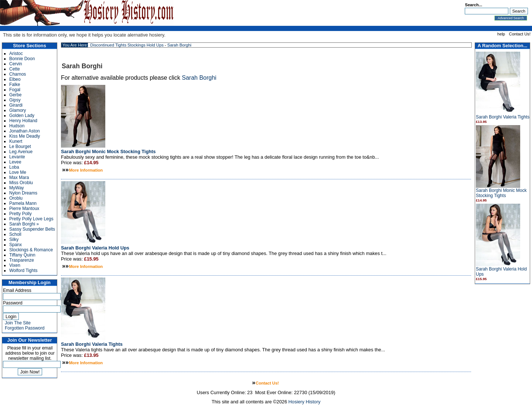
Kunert (16, 141)
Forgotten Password (25, 328)
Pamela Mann (23, 203)
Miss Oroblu (21, 183)
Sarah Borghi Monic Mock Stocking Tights (501, 193)
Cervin (16, 64)
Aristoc (16, 54)
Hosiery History (305, 402)
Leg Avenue (21, 152)
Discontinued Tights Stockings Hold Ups (127, 45)
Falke (15, 85)
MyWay (17, 188)
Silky (14, 240)
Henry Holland (23, 121)
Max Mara (19, 178)
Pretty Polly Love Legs (31, 219)
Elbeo (15, 79)
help (501, 34)
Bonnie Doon (22, 59)
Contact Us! (520, 34)
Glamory (18, 110)
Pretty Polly (21, 214)
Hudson (17, 126)
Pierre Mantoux (24, 209)
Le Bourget (20, 147)
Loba (14, 167)
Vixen (15, 265)
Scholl (15, 234)
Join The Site (18, 323)
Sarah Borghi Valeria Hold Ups (95, 248)
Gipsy (15, 100)
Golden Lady (22, 116)
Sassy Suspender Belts (32, 229)
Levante (17, 157)
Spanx (16, 245)
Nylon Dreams (23, 193)
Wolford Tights (23, 271)
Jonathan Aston (25, 131)
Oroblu (16, 198)
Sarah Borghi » (24, 224)
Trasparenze (22, 260)
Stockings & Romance (31, 250)
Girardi (16, 105)
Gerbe (15, 95)
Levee (15, 162)
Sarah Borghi (179, 45)
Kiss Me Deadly (25, 136)
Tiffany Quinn (22, 255)
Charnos (18, 74)
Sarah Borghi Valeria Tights (503, 117)
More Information (86, 170)
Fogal (15, 90)
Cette (15, 69)
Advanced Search (511, 18)
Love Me (18, 172)
